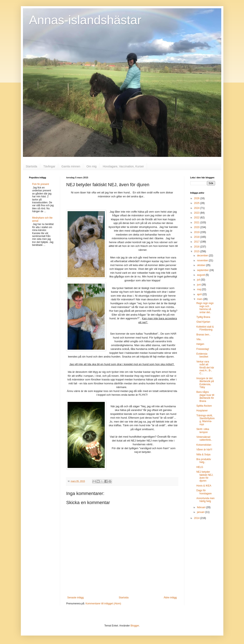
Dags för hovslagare (204, 492)
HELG (200, 467)
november (203, 260)
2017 (197, 242)
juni (199, 285)
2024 (197, 208)
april (200, 294)
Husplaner (202, 411)
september (203, 270)
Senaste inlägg (76, 598)
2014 (197, 518)
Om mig (91, 166)
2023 (197, 213)
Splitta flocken (204, 406)
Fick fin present (41, 184)
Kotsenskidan (204, 445)
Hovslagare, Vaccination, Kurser (123, 166)
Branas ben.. (203, 335)
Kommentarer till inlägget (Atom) (103, 604)
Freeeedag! (203, 349)
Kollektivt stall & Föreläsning (205, 328)
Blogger (135, 626)
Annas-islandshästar (85, 20)
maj (199, 289)
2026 (197, 198)
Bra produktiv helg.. (204, 461)
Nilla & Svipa (203, 455)
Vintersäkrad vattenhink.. (204, 438)
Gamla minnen (71, 166)
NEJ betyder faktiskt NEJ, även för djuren (205, 476)
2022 (197, 218)
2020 (197, 227)
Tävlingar (49, 166)
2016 (197, 247)
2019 (197, 232)
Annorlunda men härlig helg (205, 500)
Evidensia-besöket (202, 355)
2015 (197, 251)
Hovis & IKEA (204, 486)
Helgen (200, 344)
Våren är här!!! (204, 450)
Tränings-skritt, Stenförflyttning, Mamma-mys (205, 420)
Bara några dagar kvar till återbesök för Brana (205, 396)
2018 (197, 237)
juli (199, 280)
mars (200, 299)
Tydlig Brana (203, 317)
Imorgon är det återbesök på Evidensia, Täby (205, 383)
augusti (201, 275)
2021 (197, 223)
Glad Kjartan (203, 322)
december (203, 256)
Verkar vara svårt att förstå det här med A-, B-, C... (205, 368)
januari (201, 512)
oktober (201, 265)
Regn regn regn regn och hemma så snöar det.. (205, 308)
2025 (197, 203)
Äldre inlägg (170, 598)
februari (201, 507)
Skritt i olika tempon (203, 431)
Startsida (32, 166)
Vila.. (199, 339)
